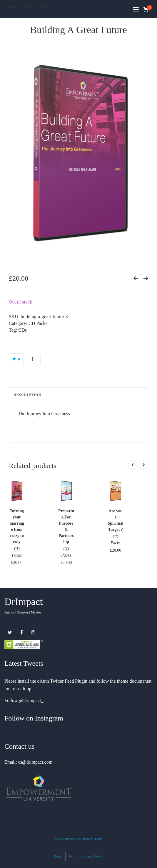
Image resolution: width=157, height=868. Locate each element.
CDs (22, 330)
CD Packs (38, 323)
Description (27, 395)
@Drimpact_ (31, 700)
